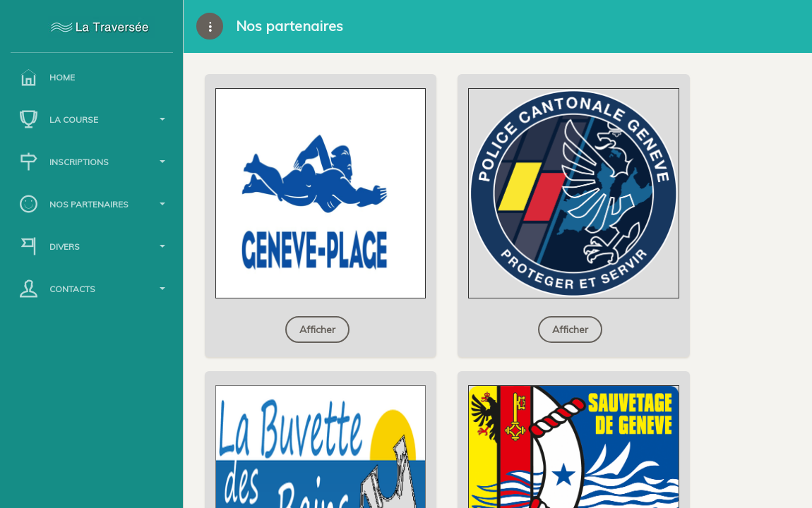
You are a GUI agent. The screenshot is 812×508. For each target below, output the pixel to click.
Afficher (317, 329)
